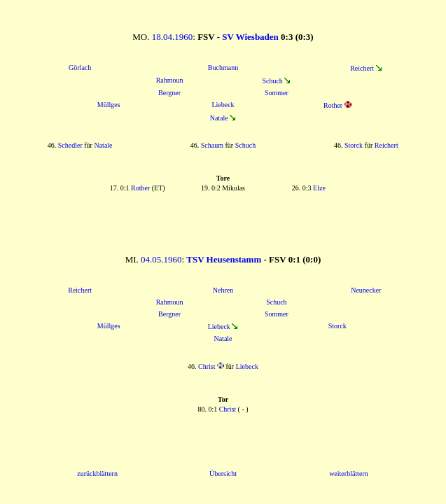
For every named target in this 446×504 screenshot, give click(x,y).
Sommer (277, 93)
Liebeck (223, 105)
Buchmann (223, 68)
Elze (319, 188)
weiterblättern (349, 474)
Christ (207, 366)
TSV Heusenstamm (224, 259)
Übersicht (223, 474)
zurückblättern (97, 474)
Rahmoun (170, 80)
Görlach (80, 68)
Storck (354, 145)
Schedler (70, 145)
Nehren (223, 290)
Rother (333, 105)
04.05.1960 (161, 259)
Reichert (362, 68)
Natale (219, 118)
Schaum (212, 145)
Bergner (169, 93)
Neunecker (366, 290)
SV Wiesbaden (250, 37)
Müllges (109, 105)
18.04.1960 (173, 37)
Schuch (272, 81)
